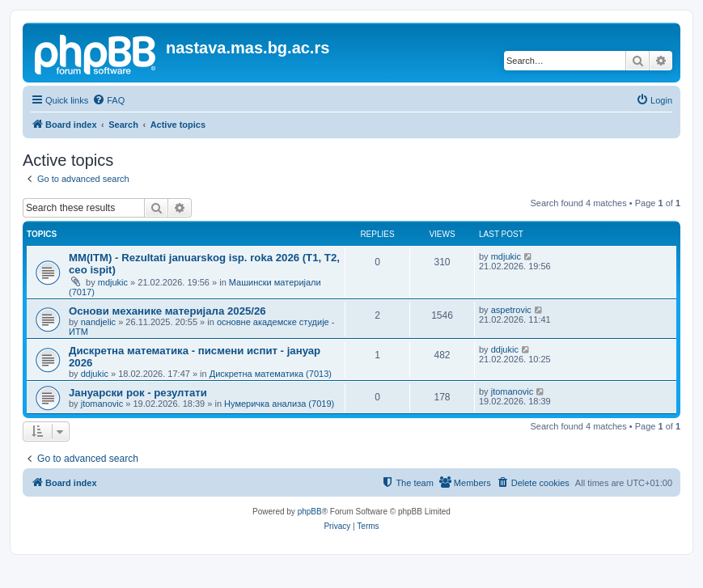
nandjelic (98, 322)
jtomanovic (102, 404)
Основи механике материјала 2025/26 (167, 311)
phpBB (310, 512)
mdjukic (113, 282)
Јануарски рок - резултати (138, 393)
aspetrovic (511, 310)
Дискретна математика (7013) (271, 374)
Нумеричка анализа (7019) (279, 404)
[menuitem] (108, 100)
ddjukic (95, 374)
